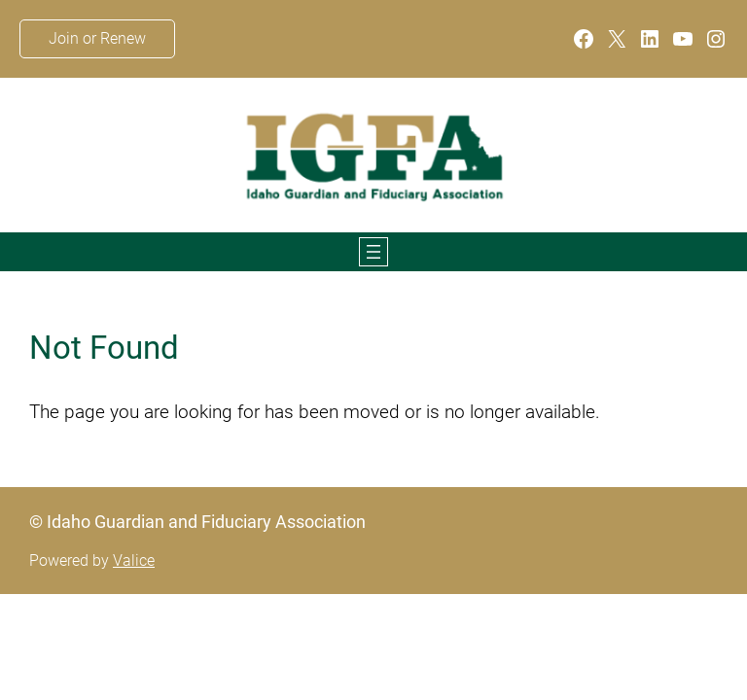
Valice (134, 560)
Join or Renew (97, 38)
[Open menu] (373, 252)
